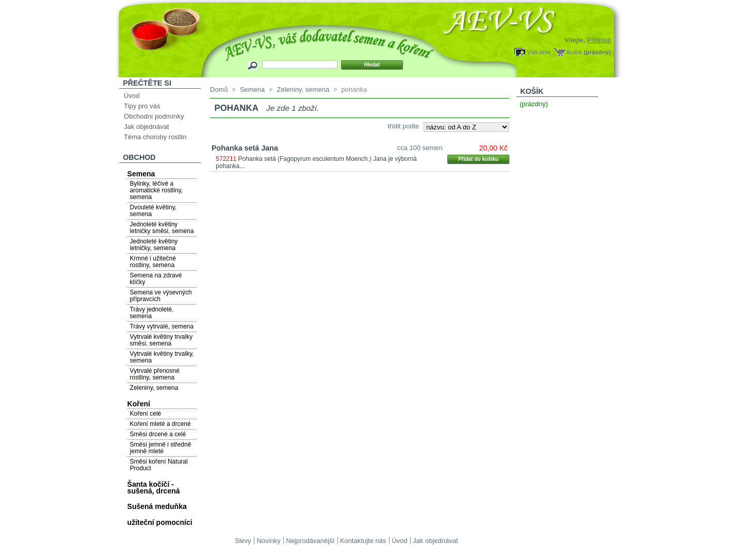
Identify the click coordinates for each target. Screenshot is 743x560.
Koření (139, 404)
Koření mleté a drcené (160, 424)
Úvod (132, 96)
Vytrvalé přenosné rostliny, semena (155, 374)
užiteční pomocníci (160, 522)
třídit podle (403, 126)
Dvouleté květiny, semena (154, 211)
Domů (219, 89)
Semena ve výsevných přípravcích (161, 296)
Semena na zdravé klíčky (156, 279)
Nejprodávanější (310, 541)
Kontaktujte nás (363, 541)
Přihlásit (599, 40)
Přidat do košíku (478, 159)
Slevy (243, 541)
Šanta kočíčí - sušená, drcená (154, 488)
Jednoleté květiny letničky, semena (154, 245)
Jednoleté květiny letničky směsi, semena (162, 228)
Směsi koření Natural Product (159, 465)
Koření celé (146, 414)
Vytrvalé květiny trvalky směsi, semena (161, 340)
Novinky (268, 541)
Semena (141, 174)
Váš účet (539, 52)
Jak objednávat (146, 127)
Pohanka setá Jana (245, 148)
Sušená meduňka (157, 506)
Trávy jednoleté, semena (152, 313)
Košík (575, 52)
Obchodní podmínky (154, 116)
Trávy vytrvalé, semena (162, 326)
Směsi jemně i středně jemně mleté (161, 448)
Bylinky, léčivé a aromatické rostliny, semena (156, 190)
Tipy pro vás (142, 106)
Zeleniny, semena (154, 388)
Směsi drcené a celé (158, 434)
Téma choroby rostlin (155, 137)
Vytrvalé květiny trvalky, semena (162, 357)
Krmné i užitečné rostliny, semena (153, 262)
